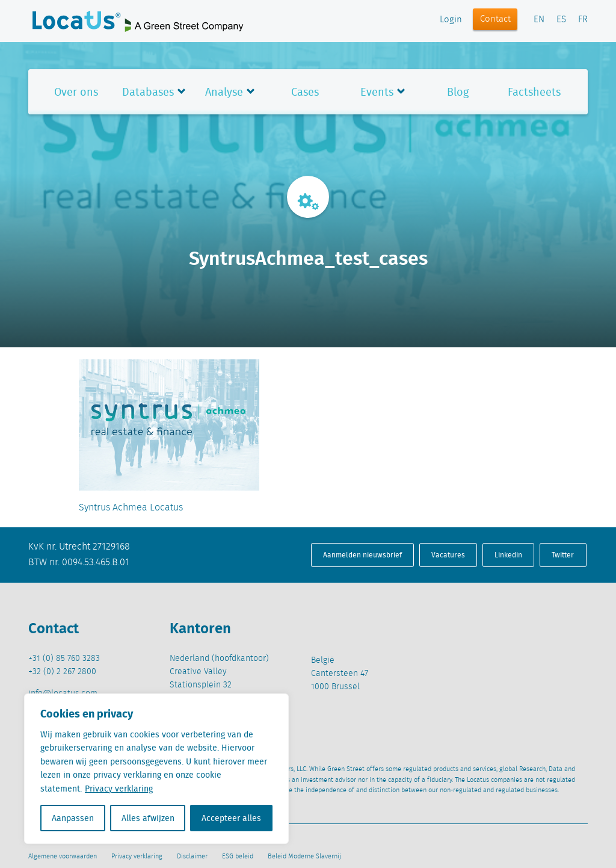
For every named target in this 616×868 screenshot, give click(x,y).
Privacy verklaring (119, 789)
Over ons (76, 92)
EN (539, 20)
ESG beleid (238, 857)
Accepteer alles (231, 818)
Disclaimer (192, 857)
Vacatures (448, 555)
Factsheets (534, 92)
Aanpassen (73, 818)
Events (377, 92)
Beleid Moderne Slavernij (304, 857)
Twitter (563, 555)
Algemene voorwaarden (63, 857)
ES (561, 20)
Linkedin (508, 555)
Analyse (224, 92)
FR (583, 20)
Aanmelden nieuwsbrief (362, 555)
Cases (305, 92)
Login (451, 20)
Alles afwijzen (148, 818)
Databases (148, 92)
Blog (458, 92)
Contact (495, 19)
